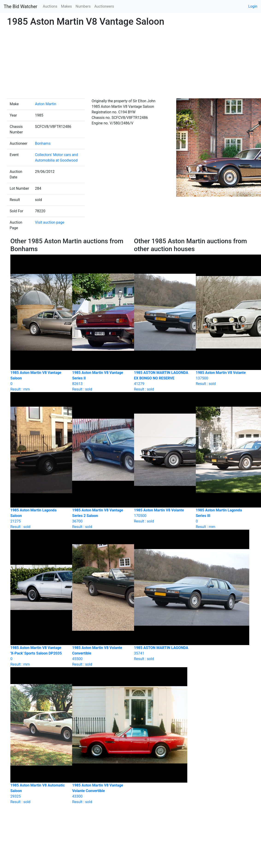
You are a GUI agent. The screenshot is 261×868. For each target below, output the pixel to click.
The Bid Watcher (21, 6)
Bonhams (43, 143)
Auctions (50, 6)
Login (253, 6)
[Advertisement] (130, 64)
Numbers (83, 6)
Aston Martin (46, 104)
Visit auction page (50, 222)
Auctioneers (104, 6)
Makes (66, 6)
